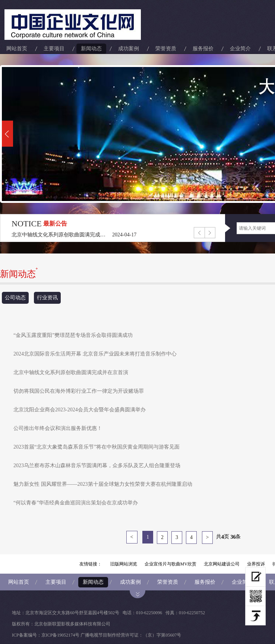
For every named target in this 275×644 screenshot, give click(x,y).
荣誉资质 (166, 49)
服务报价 (203, 49)
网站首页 (17, 49)
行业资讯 (47, 298)
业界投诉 (256, 564)
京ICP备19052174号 (61, 635)
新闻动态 (91, 49)
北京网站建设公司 (222, 564)
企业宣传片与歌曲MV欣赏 (170, 564)
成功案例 (129, 49)
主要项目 (54, 49)
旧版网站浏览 (124, 564)
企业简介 (240, 49)
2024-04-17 (124, 235)
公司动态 (15, 298)
